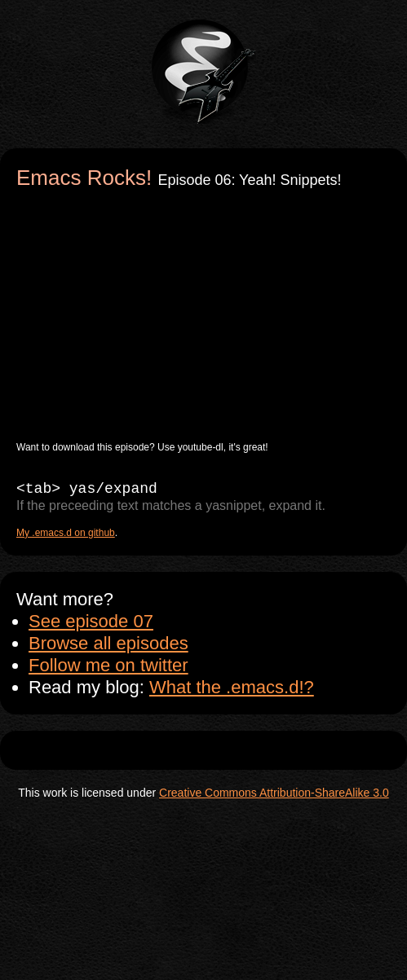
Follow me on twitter (108, 665)
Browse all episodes (108, 643)
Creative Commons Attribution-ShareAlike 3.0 (274, 793)
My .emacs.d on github (66, 533)
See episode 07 (91, 621)
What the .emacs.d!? (232, 687)
